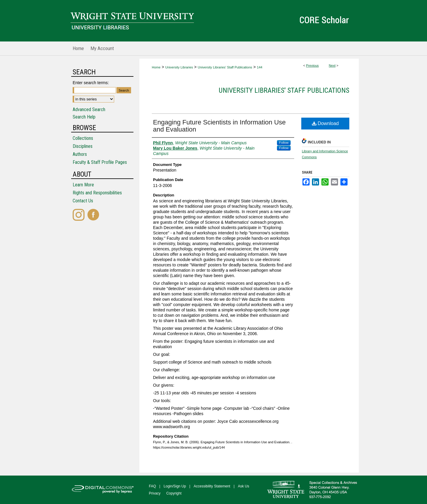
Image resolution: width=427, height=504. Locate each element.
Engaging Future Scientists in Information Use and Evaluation (219, 126)
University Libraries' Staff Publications (225, 67)
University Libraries (179, 67)
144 (259, 67)
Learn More (83, 185)
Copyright (174, 493)
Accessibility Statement (212, 486)
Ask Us (243, 486)
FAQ (152, 486)
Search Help (84, 117)
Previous (312, 65)
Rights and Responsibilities (97, 193)
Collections (83, 138)
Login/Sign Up (175, 486)
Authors (80, 154)
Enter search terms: (91, 83)
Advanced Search (89, 109)
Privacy (155, 493)
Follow (284, 143)
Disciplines (83, 146)
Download (325, 123)
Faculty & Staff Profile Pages (100, 162)
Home (156, 67)
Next (332, 65)
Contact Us (83, 201)
